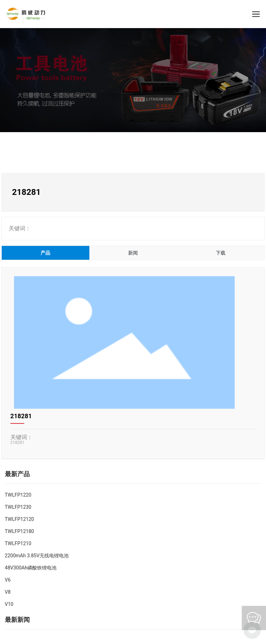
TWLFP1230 (18, 507)
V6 (8, 580)
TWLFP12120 (19, 519)
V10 (9, 604)
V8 (8, 592)
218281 (21, 416)
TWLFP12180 (19, 531)
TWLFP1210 (18, 543)
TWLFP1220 (18, 495)
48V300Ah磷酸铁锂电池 (31, 568)
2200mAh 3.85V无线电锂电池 (37, 556)
